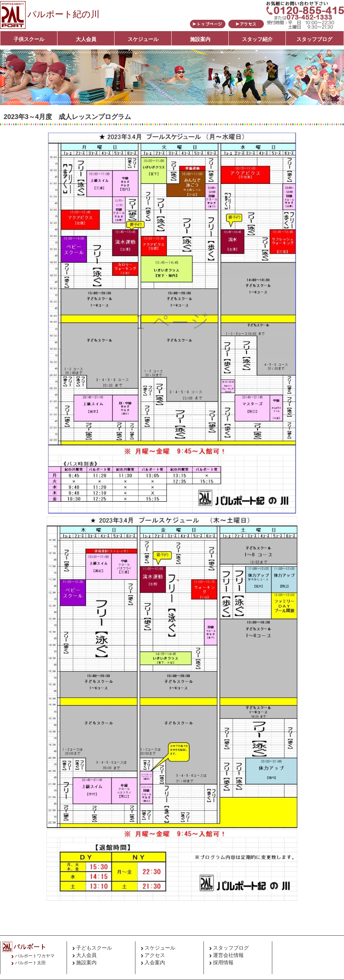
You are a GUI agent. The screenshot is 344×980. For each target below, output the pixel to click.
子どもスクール (94, 948)
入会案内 (155, 962)
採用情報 (223, 962)
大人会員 (86, 39)
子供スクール (29, 39)
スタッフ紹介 (257, 39)
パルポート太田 (30, 963)
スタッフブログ (314, 39)
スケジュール (143, 39)
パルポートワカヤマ (35, 956)
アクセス (155, 955)
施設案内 (200, 39)
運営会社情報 (228, 955)
